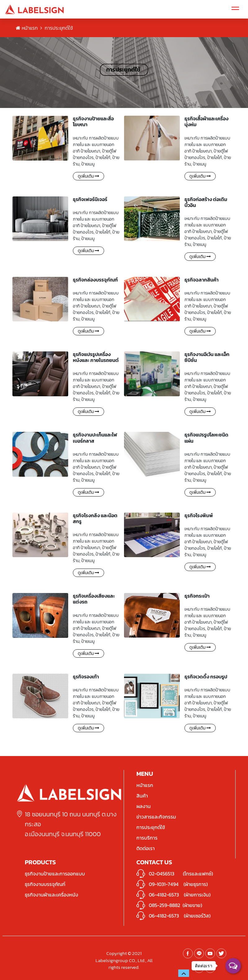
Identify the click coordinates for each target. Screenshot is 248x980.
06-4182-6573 (164, 895)
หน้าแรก (27, 28)
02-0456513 (162, 874)
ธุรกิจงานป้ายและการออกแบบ (55, 874)
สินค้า (142, 796)
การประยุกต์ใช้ (151, 827)
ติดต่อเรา (146, 848)
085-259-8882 (164, 905)
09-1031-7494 (164, 884)
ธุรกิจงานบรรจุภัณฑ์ (45, 884)
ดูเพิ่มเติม (89, 176)
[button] (184, 973)
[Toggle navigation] (235, 9)
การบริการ (147, 838)
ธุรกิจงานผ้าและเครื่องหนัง (51, 895)
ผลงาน (144, 806)
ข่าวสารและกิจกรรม (156, 817)
